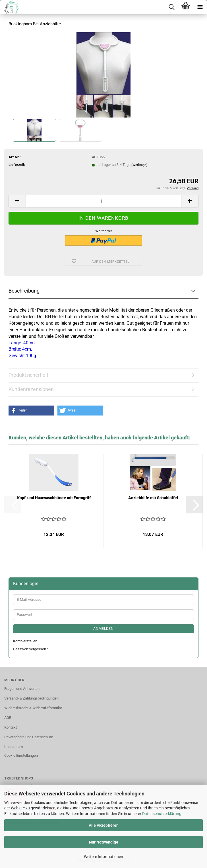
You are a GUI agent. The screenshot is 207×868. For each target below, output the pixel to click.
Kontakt (11, 727)
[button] (17, 201)
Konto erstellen (25, 641)
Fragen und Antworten (22, 689)
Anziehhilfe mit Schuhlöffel (153, 498)
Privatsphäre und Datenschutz (28, 737)
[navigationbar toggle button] (200, 7)
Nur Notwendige (104, 842)
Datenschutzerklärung (162, 814)
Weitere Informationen (103, 857)
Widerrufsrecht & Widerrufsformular (33, 708)
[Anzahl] (103, 201)
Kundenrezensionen (31, 389)
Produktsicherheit (28, 375)
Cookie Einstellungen (21, 755)
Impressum (14, 747)
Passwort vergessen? (30, 649)
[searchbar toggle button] (171, 7)
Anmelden (103, 629)
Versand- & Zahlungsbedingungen (31, 698)
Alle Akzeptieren (104, 825)
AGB (8, 718)
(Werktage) (139, 165)
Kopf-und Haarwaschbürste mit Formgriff (54, 498)
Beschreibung (24, 291)
